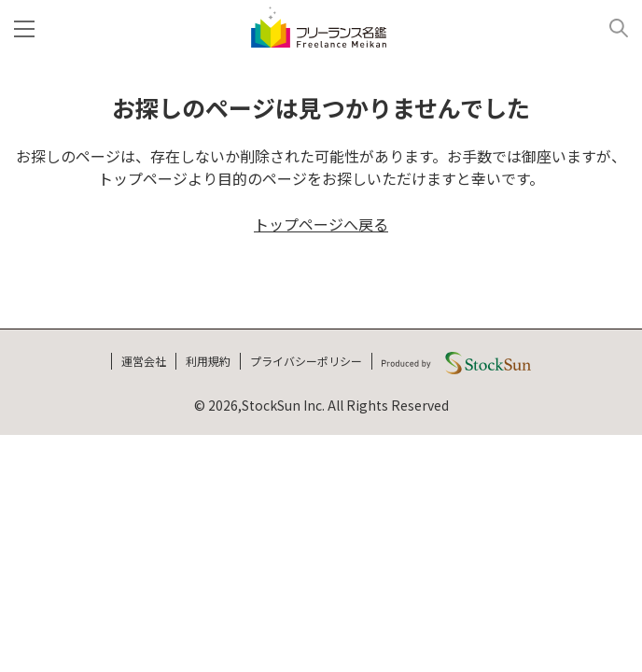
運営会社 (144, 361)
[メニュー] (28, 28)
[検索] (612, 28)
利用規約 (208, 361)
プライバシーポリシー (306, 361)
